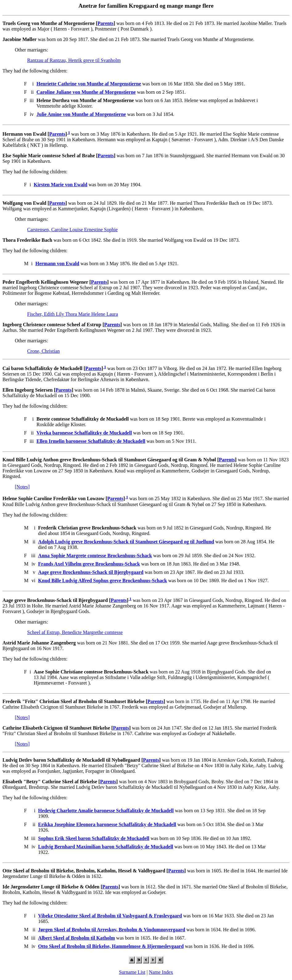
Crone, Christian (43, 351)
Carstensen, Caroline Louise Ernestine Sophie (72, 230)
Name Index (161, 972)
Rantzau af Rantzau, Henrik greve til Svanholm (74, 60)
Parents (105, 23)
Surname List (132, 972)
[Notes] (22, 487)
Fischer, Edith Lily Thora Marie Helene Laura (73, 314)
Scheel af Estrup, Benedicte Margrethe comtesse (75, 632)
